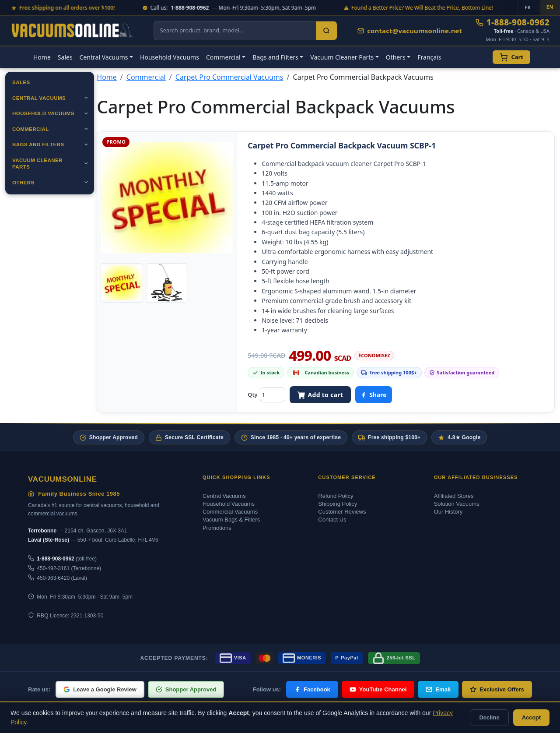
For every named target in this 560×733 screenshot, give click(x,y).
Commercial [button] (223, 57)
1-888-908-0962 (513, 23)
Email (438, 689)
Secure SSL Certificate (189, 438)
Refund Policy (336, 496)
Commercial (31, 129)
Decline (489, 717)
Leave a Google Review (100, 689)
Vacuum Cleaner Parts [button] (342, 57)
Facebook (312, 689)
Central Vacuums (39, 98)
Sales (65, 57)
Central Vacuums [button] (104, 57)
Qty (252, 395)
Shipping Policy (338, 504)
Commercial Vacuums (230, 512)
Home (42, 57)
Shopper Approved (109, 438)
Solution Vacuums (457, 504)
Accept (531, 717)
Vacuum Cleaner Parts (37, 164)
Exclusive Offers (497, 689)
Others (23, 183)
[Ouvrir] (86, 98)
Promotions (217, 528)
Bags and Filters (38, 144)
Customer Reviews (342, 512)
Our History (448, 512)
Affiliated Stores (454, 496)
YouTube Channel (378, 689)
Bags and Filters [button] (275, 57)
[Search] (326, 31)
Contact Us (332, 520)
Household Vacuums (170, 57)
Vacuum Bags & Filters (231, 520)
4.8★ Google (459, 438)
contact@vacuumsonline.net (410, 31)
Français (429, 57)
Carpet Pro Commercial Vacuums (229, 77)
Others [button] (396, 57)
